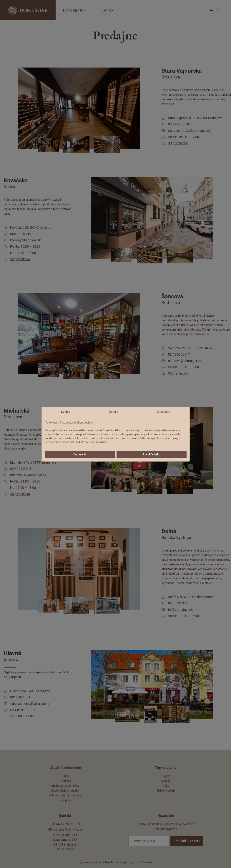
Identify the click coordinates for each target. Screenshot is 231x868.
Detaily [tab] (113, 412)
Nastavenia (80, 454)
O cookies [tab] (163, 412)
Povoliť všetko (151, 454)
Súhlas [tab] (66, 412)
